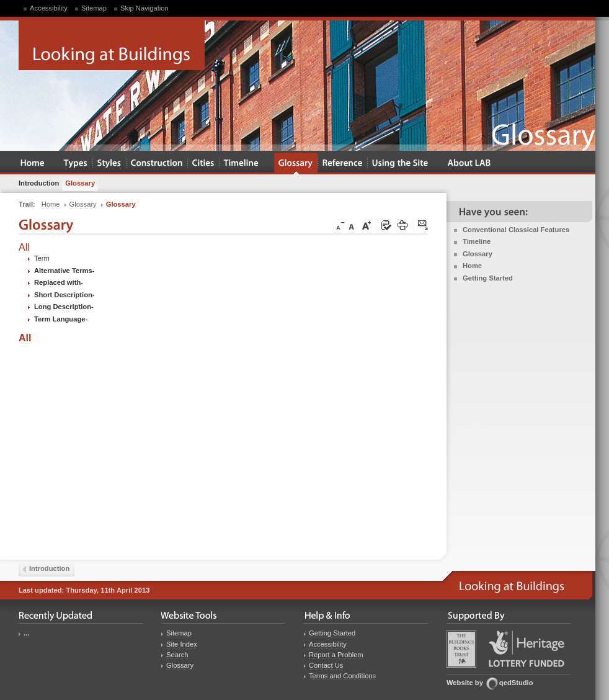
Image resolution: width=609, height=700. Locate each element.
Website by (465, 683)
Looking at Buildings (112, 45)
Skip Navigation (144, 8)
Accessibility (49, 8)
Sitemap (94, 8)
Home (472, 266)
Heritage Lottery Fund (527, 649)
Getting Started (488, 278)
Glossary (478, 254)
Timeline (477, 241)
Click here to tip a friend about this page (424, 226)
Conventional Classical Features (516, 230)
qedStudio (516, 683)
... (26, 633)
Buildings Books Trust (461, 649)
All (24, 247)
